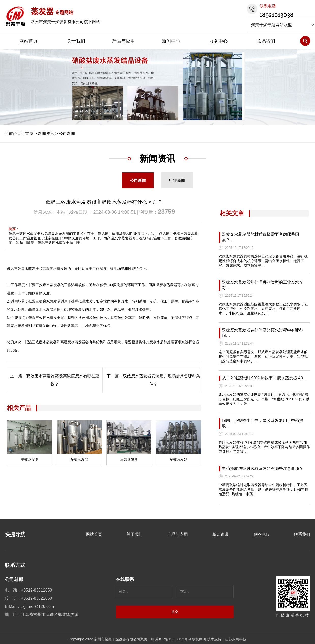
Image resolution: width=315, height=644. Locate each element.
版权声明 (199, 639)
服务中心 (219, 41)
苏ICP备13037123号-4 (173, 639)
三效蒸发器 (129, 459)
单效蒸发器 (30, 459)
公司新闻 (67, 134)
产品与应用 (123, 41)
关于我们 (76, 41)
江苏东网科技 (236, 639)
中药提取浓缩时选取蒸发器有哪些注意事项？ (263, 468)
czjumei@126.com (37, 606)
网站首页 (28, 41)
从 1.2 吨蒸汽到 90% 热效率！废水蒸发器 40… (264, 378)
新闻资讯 (46, 134)
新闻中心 (171, 41)
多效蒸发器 (79, 459)
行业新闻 (177, 180)
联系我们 (266, 41)
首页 (29, 134)
